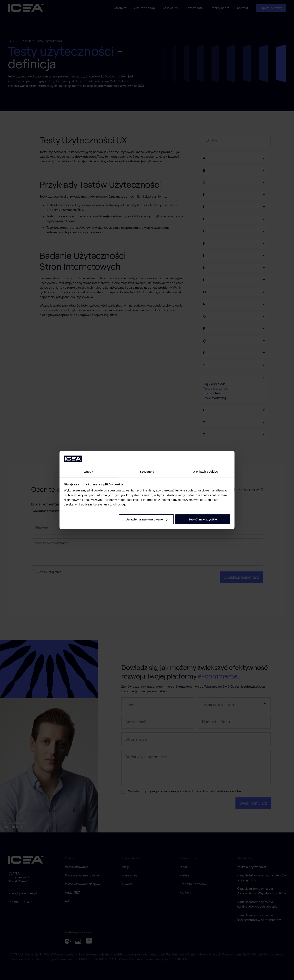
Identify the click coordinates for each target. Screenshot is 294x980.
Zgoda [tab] (89, 472)
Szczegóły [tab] (147, 472)
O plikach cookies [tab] (205, 472)
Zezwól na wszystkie (203, 519)
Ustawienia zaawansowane (147, 519)
